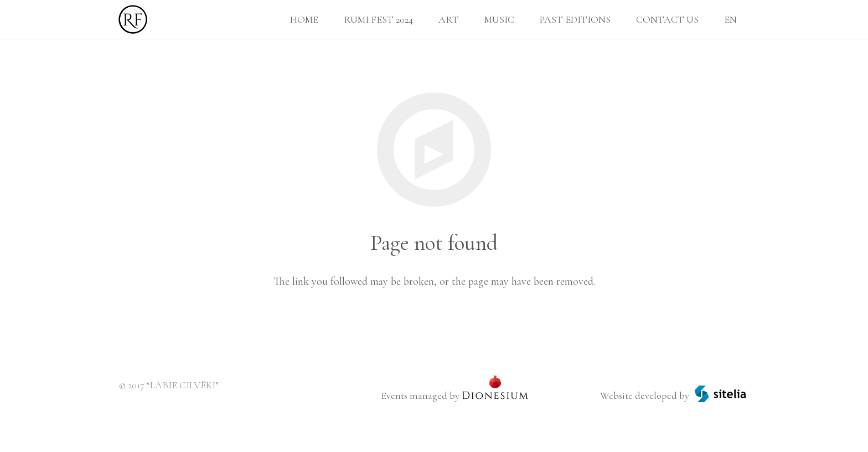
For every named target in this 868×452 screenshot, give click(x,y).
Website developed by (645, 395)
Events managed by (420, 395)
